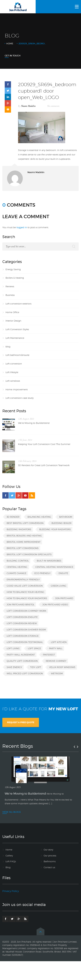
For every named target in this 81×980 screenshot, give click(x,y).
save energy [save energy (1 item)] (14, 667)
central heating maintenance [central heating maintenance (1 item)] (54, 567)
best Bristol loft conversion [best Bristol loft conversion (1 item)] (25, 523)
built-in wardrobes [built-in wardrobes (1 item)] (49, 561)
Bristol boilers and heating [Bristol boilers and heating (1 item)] (24, 536)
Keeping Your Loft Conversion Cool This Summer (44, 444)
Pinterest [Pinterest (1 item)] (49, 655)
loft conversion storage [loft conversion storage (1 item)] (23, 636)
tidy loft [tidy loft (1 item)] (36, 667)
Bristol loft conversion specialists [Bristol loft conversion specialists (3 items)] (29, 554)
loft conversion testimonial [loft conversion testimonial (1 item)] (25, 642)
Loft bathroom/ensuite (17, 355)
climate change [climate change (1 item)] (16, 573)
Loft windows (13, 381)
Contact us (49, 867)
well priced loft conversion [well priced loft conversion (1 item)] (25, 673)
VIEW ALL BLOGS (12, 812)
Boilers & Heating (15, 278)
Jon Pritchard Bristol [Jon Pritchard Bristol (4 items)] (20, 604)
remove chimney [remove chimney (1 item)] (56, 661)
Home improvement (17, 389)
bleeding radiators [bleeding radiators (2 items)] (19, 529)
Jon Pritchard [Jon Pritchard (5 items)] (64, 598)
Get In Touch (13, 56)
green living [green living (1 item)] (59, 586)
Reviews (10, 286)
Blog (8, 867)
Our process (50, 856)
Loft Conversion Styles (17, 329)
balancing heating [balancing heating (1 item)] (39, 517)
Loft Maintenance (15, 338)
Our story (48, 850)
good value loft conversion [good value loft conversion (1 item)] (25, 586)
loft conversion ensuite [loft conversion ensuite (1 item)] (22, 617)
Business (10, 295)
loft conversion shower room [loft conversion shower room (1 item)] (26, 630)
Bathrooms (50, 861)
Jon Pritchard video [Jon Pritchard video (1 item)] (55, 604)
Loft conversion (14, 364)
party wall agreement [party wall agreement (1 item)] (21, 655)
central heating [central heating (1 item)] (17, 567)
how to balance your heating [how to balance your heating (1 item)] (25, 592)
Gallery (9, 856)
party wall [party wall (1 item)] (56, 648)
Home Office (12, 312)
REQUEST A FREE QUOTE (21, 722)
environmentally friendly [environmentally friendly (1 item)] (23, 579)
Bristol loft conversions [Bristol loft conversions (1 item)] (23, 548)
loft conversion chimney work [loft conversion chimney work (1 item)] (26, 611)
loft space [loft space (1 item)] (34, 648)
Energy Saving (13, 269)
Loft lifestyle (12, 372)
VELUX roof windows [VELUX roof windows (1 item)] (62, 667)
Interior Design (13, 321)
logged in (22, 227)
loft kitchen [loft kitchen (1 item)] (59, 642)
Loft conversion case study (20, 398)
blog (8, 347)
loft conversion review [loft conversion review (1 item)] (22, 623)
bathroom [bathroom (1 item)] (66, 517)
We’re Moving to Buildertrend (34, 423)
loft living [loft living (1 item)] (13, 648)
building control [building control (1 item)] (18, 561)
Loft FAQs (11, 861)
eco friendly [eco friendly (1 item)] (42, 573)
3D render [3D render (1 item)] (13, 517)
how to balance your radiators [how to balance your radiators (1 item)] (27, 598)
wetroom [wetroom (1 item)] (57, 673)
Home (10, 43)
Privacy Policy (11, 891)
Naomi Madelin (28, 106)
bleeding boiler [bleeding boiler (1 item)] (61, 523)
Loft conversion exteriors (18, 304)
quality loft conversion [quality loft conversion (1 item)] (22, 661)
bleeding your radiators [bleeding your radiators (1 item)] (55, 529)
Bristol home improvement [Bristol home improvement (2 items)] (24, 542)
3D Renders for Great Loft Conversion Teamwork (44, 465)
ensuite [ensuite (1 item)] (63, 573)
